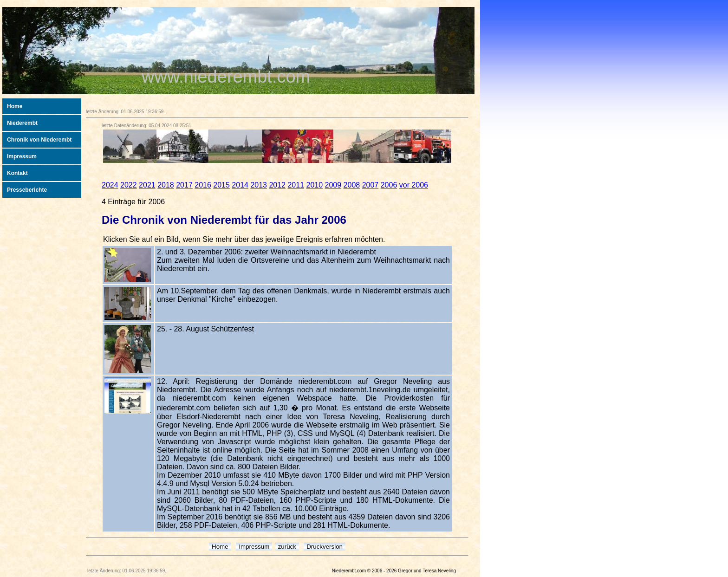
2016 (203, 185)
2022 (129, 185)
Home (15, 106)
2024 (110, 185)
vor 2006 (414, 185)
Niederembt (22, 123)
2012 (277, 185)
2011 (296, 185)
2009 (333, 185)
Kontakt (17, 173)
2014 (240, 185)
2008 (352, 185)
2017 (184, 185)
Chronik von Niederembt (39, 140)
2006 (389, 185)
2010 (315, 185)
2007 (370, 185)
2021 (147, 185)
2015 (221, 185)
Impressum (22, 156)
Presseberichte (27, 190)
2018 (166, 185)
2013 (259, 185)
